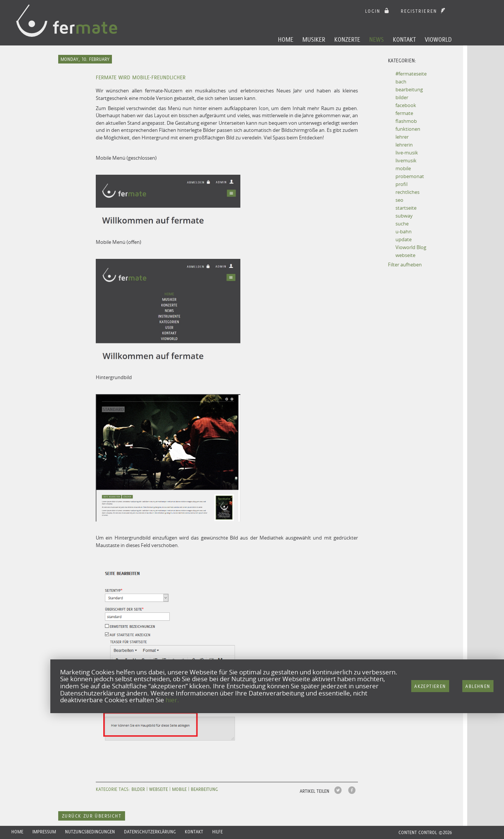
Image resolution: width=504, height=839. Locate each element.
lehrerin (404, 145)
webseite (405, 255)
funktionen (408, 129)
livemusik (406, 160)
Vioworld (438, 39)
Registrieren (424, 11)
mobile (403, 168)
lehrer (402, 137)
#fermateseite (411, 74)
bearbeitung (409, 89)
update (404, 239)
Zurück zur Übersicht (92, 816)
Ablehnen (478, 686)
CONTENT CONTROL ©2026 (425, 832)
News (376, 39)
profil (401, 184)
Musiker (314, 39)
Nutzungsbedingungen (90, 832)
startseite (406, 208)
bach (401, 82)
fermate (404, 113)
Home (286, 39)
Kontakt (404, 39)
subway (404, 216)
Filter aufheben (405, 265)
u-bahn (404, 231)
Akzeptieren (430, 686)
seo (399, 200)
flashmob (406, 121)
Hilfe (217, 832)
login (378, 11)
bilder (402, 97)
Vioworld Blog (411, 247)
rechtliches (407, 192)
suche (402, 224)
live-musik (407, 153)
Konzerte (347, 39)
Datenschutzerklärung (150, 832)
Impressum (44, 832)
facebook (406, 105)
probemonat (410, 176)
